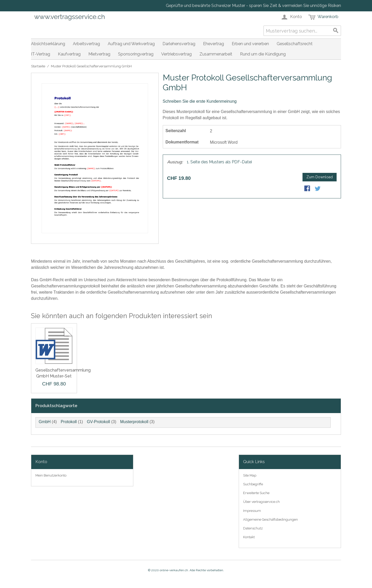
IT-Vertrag (41, 54)
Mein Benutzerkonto (51, 475)
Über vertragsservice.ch (261, 502)
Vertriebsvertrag (176, 54)
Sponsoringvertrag (136, 54)
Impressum (252, 511)
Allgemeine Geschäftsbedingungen (270, 519)
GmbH (45, 422)
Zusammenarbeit (216, 54)
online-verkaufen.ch (174, 570)
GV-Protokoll (98, 422)
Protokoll (69, 422)
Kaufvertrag (69, 54)
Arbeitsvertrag (86, 44)
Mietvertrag (99, 54)
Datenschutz (253, 528)
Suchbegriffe (253, 484)
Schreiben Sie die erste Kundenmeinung (200, 101)
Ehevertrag (214, 44)
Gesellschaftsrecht (295, 44)
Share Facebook (308, 189)
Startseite (38, 66)
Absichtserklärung (48, 44)
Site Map (250, 475)
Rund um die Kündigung (263, 54)
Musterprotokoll (134, 422)
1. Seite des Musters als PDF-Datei (219, 162)
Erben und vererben (250, 44)
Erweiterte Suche (256, 493)
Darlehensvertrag (179, 44)
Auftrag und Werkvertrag (131, 44)
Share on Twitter (318, 189)
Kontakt (249, 537)
